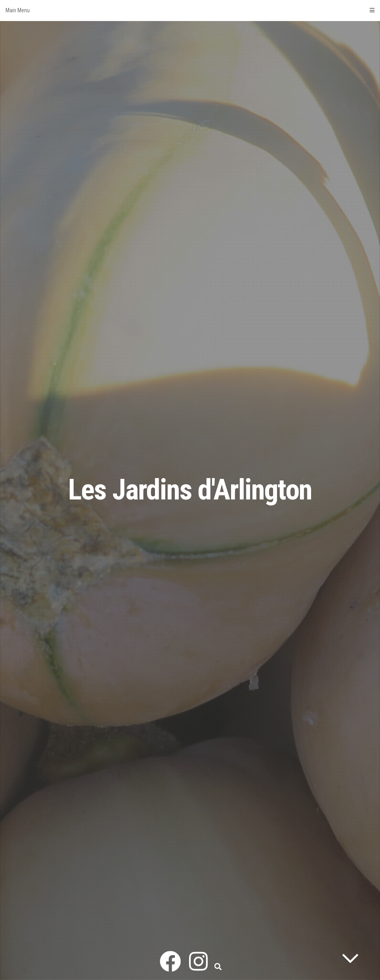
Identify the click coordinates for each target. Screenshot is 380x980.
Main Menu (190, 10)
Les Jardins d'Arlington (190, 490)
